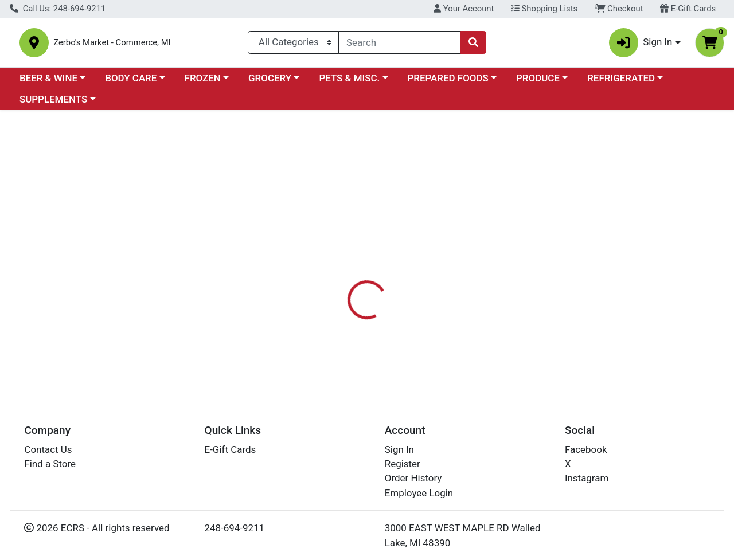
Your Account (464, 9)
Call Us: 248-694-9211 (58, 9)
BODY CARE (131, 83)
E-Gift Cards (688, 9)
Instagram (587, 478)
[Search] (400, 45)
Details (338, 271)
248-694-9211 (235, 528)
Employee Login (419, 493)
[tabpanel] (520, 334)
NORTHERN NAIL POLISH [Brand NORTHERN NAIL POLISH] (477, 316)
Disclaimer (392, 271)
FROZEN (203, 83)
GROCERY (270, 83)
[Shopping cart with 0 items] (710, 45)
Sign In (399, 449)
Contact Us (48, 449)
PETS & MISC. (349, 83)
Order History (413, 478)
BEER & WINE (48, 83)
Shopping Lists (544, 9)
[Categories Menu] (293, 45)
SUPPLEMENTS (53, 104)
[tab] (338, 271)
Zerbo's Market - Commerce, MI (146, 45)
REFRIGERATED (621, 83)
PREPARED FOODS (448, 83)
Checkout (619, 9)
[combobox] (400, 45)
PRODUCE (538, 83)
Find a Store (50, 464)
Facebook (586, 449)
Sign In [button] (641, 45)
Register (403, 464)
